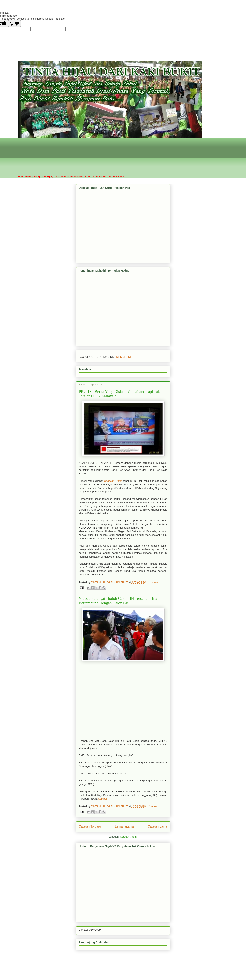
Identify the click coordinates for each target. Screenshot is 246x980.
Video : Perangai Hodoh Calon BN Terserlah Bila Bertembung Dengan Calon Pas (118, 601)
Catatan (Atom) (129, 837)
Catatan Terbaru (90, 827)
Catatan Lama (158, 827)
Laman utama (124, 827)
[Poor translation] (14, 24)
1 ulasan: (155, 582)
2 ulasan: (155, 806)
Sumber (103, 799)
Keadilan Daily (113, 481)
